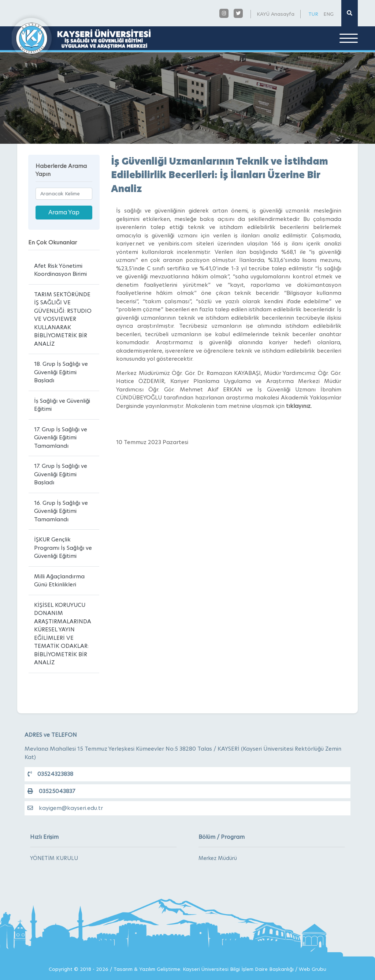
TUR (313, 14)
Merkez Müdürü (218, 858)
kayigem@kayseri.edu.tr (65, 808)
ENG (328, 14)
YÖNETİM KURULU (54, 858)
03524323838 (50, 774)
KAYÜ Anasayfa (276, 14)
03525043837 (51, 791)
